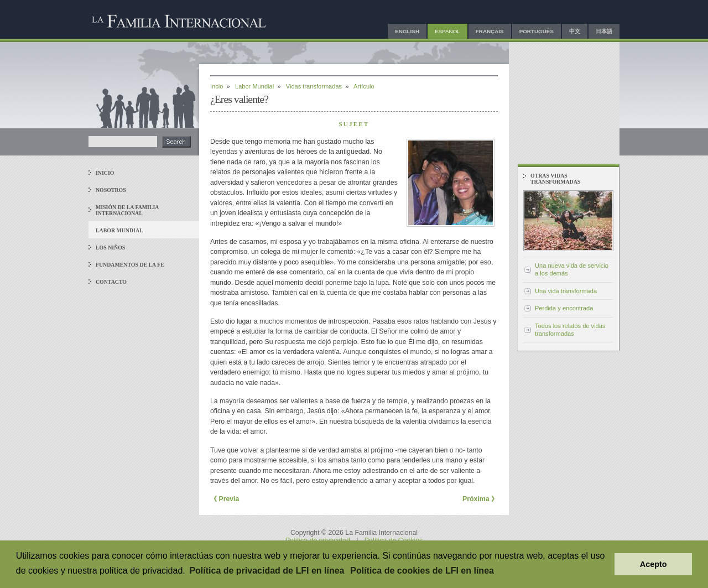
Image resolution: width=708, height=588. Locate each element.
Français (490, 31)
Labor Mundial (254, 86)
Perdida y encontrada (564, 308)
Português (537, 31)
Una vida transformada (566, 291)
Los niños (110, 248)
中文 (575, 31)
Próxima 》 (480, 499)
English (407, 31)
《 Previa (225, 499)
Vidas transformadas (314, 86)
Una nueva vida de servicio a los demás (572, 269)
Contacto (111, 282)
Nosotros (111, 190)
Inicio (105, 173)
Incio (217, 86)
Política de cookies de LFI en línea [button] (422, 571)
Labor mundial (119, 230)
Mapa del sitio (582, 140)
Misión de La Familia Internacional (127, 210)
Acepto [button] (654, 564)
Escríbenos (538, 140)
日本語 (604, 31)
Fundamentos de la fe (130, 265)
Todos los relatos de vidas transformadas (570, 330)
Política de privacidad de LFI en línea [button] (267, 571)
